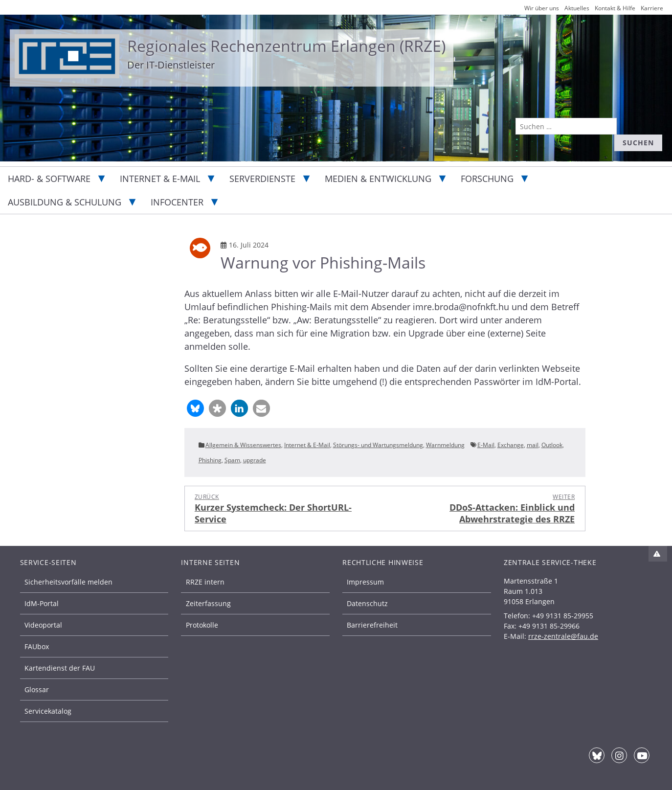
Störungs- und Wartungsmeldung (378, 445)
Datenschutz (367, 603)
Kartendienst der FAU (60, 668)
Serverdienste (262, 179)
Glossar (37, 689)
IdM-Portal (42, 603)
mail (533, 445)
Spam (232, 460)
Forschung (487, 179)
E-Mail (486, 445)
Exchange (511, 445)
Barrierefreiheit (372, 625)
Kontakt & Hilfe (615, 8)
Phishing (210, 460)
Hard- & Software (49, 179)
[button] (195, 408)
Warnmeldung (445, 445)
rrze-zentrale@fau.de (563, 636)
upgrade (255, 460)
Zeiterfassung (208, 603)
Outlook (552, 445)
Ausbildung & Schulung (65, 202)
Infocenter (177, 202)
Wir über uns (542, 8)
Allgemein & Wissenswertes (243, 445)
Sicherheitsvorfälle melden (68, 582)
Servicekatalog (48, 711)
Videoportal (43, 625)
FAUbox (37, 646)
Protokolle (202, 625)
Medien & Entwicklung (378, 179)
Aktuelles (577, 8)
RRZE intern (205, 582)
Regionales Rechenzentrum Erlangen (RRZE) (286, 46)
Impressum (365, 582)
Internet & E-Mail (160, 179)
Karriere (652, 8)
